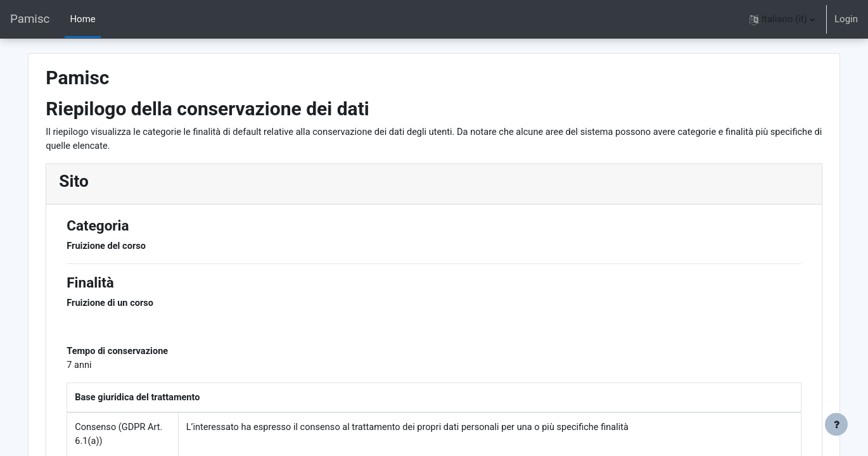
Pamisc (30, 19)
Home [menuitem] (82, 19)
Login (846, 19)
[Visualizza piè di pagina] (836, 424)
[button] (782, 19)
